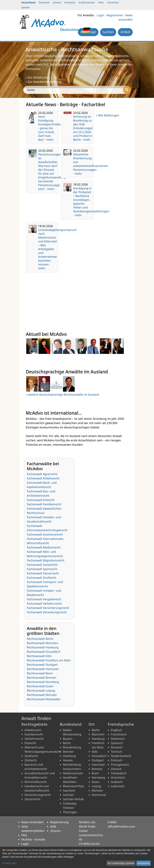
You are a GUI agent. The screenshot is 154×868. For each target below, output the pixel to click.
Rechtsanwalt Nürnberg (43, 682)
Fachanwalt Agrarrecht (42, 474)
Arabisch (117, 782)
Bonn (95, 773)
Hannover (98, 765)
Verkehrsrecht (34, 739)
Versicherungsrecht (38, 795)
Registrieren (115, 15)
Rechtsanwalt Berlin (40, 639)
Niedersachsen (73, 773)
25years (55, 831)
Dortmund (99, 795)
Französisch (119, 734)
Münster (97, 790)
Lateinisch (118, 786)
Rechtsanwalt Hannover (43, 669)
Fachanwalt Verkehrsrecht (44, 604)
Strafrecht (31, 756)
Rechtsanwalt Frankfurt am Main (49, 660)
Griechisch (118, 777)
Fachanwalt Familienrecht (44, 504)
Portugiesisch (120, 765)
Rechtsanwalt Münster (42, 695)
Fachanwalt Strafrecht (42, 578)
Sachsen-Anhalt (73, 799)
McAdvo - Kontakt (33, 839)
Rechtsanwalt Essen (40, 686)
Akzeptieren (143, 863)
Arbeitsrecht (33, 730)
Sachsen (69, 795)
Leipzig (97, 786)
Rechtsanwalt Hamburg (43, 647)
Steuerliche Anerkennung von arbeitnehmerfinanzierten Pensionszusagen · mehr (91, 164)
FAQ (24, 835)
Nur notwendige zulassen (121, 863)
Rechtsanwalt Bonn (40, 673)
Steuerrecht (33, 799)
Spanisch (117, 743)
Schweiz (57, 2)
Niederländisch (121, 756)
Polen (101, 2)
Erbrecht (30, 743)
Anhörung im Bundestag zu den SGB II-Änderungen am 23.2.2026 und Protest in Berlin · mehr (83, 128)
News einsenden (33, 822)
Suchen (108, 32)
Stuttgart (98, 760)
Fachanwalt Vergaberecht (44, 599)
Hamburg (69, 756)
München (98, 734)
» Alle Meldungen (107, 115)
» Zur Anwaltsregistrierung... (45, 82)
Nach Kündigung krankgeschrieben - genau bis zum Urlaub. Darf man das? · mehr (50, 128)
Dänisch (116, 769)
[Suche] (127, 90)
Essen (96, 782)
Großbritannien (87, 2)
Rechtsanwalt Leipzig (41, 690)
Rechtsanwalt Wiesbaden (44, 699)
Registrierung (59, 822)
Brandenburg (72, 747)
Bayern (68, 739)
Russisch (117, 747)
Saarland (69, 790)
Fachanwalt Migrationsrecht (46, 560)
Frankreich (70, 2)
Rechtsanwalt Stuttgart (42, 665)
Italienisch (118, 739)
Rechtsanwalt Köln (39, 656)
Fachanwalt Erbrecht (41, 500)
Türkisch (117, 752)
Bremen (68, 752)
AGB (53, 826)
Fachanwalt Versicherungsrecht (48, 608)
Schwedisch (119, 773)
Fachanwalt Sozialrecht (42, 565)
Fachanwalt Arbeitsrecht (43, 478)
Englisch (117, 730)
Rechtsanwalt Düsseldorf (44, 652)
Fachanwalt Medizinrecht (44, 547)
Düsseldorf (99, 756)
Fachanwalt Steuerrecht (43, 573)
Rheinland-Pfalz (73, 786)
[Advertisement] (77, 298)
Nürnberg (98, 777)
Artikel (125, 32)
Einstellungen (9, 863)
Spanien (26, 7)
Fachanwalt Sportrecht (42, 569)
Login (101, 15)
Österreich (44, 2)
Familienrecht (34, 734)
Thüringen (70, 812)
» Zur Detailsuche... (38, 77)
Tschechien (113, 2)
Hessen (68, 760)
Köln (95, 752)
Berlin (67, 743)
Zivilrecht (31, 760)
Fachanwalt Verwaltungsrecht (47, 612)
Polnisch (117, 760)
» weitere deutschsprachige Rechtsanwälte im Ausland (63, 395)
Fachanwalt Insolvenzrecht (45, 534)
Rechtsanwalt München (43, 643)
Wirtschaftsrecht (36, 782)
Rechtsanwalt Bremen (42, 678)
